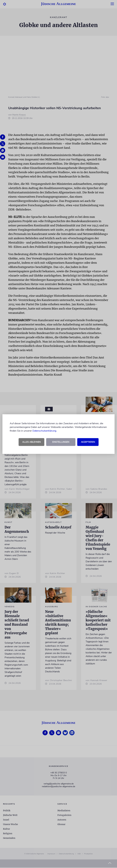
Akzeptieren (88, 442)
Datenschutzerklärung (44, 431)
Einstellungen (61, 442)
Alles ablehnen (31, 442)
